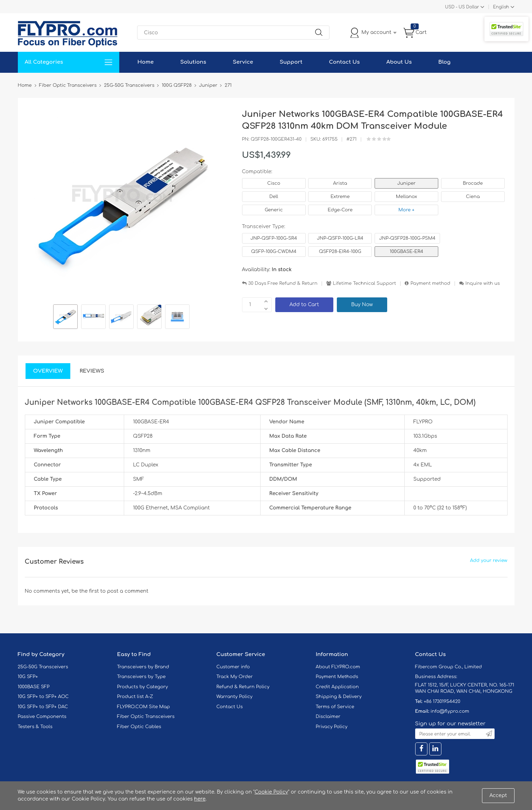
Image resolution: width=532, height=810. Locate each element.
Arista (340, 183)
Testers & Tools (35, 727)
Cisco (274, 183)
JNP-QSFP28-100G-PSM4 (407, 238)
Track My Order (235, 677)
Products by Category (143, 687)
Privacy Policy (332, 727)
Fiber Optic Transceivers (146, 717)
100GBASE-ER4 (406, 252)
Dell (274, 197)
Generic (274, 210)
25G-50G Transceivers (43, 667)
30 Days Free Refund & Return (283, 283)
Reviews (92, 371)
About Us (399, 62)
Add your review (489, 561)
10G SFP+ (28, 677)
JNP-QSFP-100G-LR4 (340, 238)
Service (243, 62)
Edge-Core (340, 210)
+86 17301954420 (442, 702)
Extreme (340, 197)
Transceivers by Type (141, 677)
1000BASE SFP (34, 687)
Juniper (406, 183)
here (200, 799)
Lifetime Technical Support (365, 283)
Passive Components (42, 717)
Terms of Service (335, 707)
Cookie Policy (271, 792)
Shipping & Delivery (339, 697)
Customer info (233, 667)
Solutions (193, 62)
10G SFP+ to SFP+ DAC (43, 707)
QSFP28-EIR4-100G (340, 252)
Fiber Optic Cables (139, 727)
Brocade (473, 183)
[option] (65, 318)
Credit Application (337, 687)
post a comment (128, 591)
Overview (48, 371)
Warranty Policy (235, 697)
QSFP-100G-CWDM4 (274, 252)
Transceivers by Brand (143, 667)
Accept (498, 795)
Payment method (430, 283)
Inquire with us (483, 283)
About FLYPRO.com (338, 667)
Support (291, 62)
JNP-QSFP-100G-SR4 (274, 238)
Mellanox (407, 197)
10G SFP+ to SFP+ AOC (43, 697)
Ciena (473, 197)
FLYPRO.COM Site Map (144, 707)
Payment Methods (337, 677)
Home (146, 62)
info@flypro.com (450, 711)
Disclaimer (328, 717)
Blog (444, 62)
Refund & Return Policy (243, 687)
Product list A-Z (135, 697)
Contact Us (345, 62)
